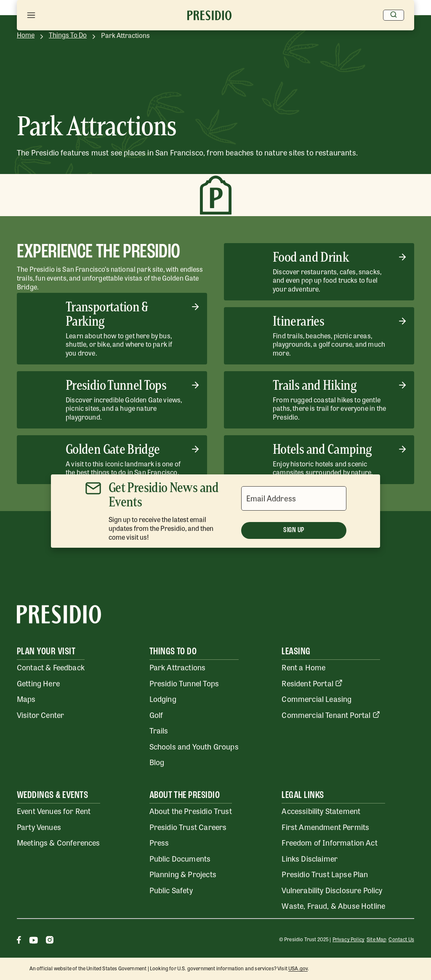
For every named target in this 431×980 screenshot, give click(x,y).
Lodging (163, 699)
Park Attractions (178, 667)
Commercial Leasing (317, 699)
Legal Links (303, 795)
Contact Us (401, 939)
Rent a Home (303, 667)
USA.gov (298, 968)
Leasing (296, 652)
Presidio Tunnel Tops (184, 683)
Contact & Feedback (51, 667)
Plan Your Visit (46, 652)
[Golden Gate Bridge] (112, 460)
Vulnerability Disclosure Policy (332, 890)
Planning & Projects (183, 874)
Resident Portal (312, 683)
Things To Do (68, 35)
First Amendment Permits (325, 827)
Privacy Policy (349, 939)
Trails (159, 730)
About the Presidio (185, 795)
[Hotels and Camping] (319, 460)
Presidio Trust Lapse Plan (325, 874)
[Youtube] (33, 941)
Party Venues (39, 827)
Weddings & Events (52, 795)
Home (26, 35)
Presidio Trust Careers (188, 827)
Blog (157, 762)
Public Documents (180, 858)
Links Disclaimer (310, 858)
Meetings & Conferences (59, 842)
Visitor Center (40, 715)
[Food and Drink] (319, 272)
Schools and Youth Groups (194, 746)
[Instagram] (50, 941)
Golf (156, 715)
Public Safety (171, 890)
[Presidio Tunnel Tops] (112, 400)
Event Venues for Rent (54, 811)
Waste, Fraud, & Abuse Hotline (333, 905)
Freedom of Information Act (329, 842)
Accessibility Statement (321, 811)
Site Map (376, 939)
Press (159, 842)
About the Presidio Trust (191, 811)
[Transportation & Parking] (112, 329)
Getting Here (38, 683)
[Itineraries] (319, 336)
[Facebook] (19, 941)
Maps (26, 699)
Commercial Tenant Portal (331, 715)
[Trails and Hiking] (319, 400)
